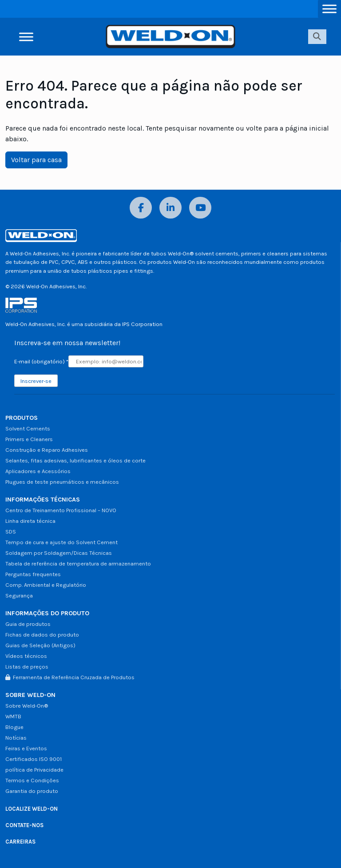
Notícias (16, 738)
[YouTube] (200, 208)
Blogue (14, 727)
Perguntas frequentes (33, 574)
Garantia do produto (32, 791)
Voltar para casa (36, 160)
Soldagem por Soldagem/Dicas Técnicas (59, 553)
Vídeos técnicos (26, 656)
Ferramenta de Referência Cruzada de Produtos (70, 677)
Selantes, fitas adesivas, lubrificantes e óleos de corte (75, 460)
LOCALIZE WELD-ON (32, 809)
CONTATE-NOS (24, 825)
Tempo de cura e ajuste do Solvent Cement (61, 542)
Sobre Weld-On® (27, 706)
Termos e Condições (32, 780)
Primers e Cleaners (29, 439)
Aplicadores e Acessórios (38, 471)
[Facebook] (141, 208)
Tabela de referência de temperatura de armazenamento (78, 563)
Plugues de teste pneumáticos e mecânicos (62, 482)
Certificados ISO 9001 (34, 759)
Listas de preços (27, 667)
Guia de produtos (28, 624)
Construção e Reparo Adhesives (47, 450)
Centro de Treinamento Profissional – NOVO (61, 510)
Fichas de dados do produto (42, 635)
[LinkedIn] (170, 208)
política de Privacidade (34, 770)
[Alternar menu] (329, 9)
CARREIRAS (20, 842)
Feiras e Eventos (26, 748)
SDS (11, 532)
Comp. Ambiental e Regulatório (46, 585)
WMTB (13, 716)
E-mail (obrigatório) (41, 361)
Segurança (19, 595)
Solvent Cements (28, 428)
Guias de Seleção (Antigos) (40, 645)
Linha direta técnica (30, 521)
